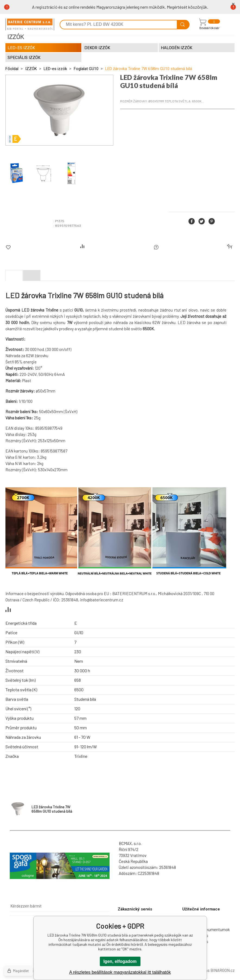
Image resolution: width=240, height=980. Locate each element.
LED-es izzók (55, 69)
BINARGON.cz (223, 970)
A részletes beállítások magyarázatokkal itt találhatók (120, 972)
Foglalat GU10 (86, 69)
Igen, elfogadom (120, 961)
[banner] (30, 24)
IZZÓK (31, 69)
